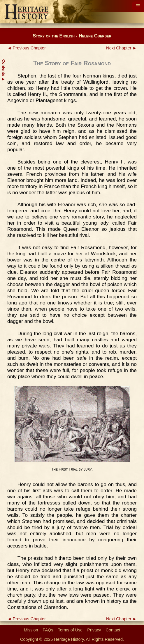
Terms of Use (70, 630)
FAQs (48, 630)
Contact (113, 630)
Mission (31, 630)
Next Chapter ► (121, 48)
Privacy (94, 630)
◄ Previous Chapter (27, 48)
